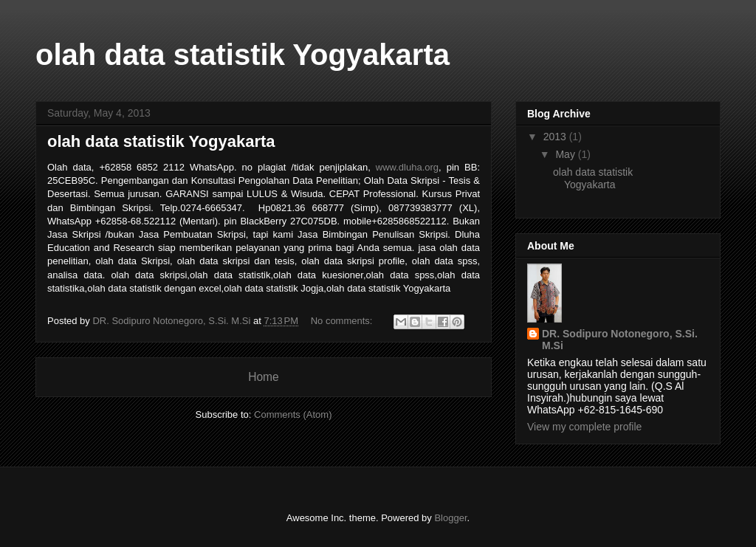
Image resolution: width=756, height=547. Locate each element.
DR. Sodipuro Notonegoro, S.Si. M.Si (620, 340)
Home (264, 377)
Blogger (450, 518)
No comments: (343, 321)
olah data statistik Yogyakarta (161, 141)
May (566, 154)
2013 (556, 137)
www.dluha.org (407, 167)
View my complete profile (584, 427)
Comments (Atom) (293, 414)
